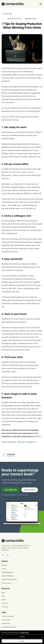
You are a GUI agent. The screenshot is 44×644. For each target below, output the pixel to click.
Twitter (38, 436)
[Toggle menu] (41, 4)
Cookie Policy (6, 623)
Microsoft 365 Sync (8, 576)
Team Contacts (6, 583)
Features (4, 565)
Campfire (14, 276)
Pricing (4, 569)
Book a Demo (30, 490)
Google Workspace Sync (9, 579)
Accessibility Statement (9, 627)
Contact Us (5, 607)
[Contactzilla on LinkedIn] (8, 555)
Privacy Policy (6, 620)
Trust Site (5, 603)
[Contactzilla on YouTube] (3, 555)
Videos (4, 600)
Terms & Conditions (8, 616)
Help (3, 596)
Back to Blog (7, 14)
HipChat (24, 276)
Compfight (29, 442)
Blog (3, 592)
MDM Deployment (7, 572)
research (27, 93)
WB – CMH (17, 442)
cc (35, 442)
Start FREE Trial (11, 490)
